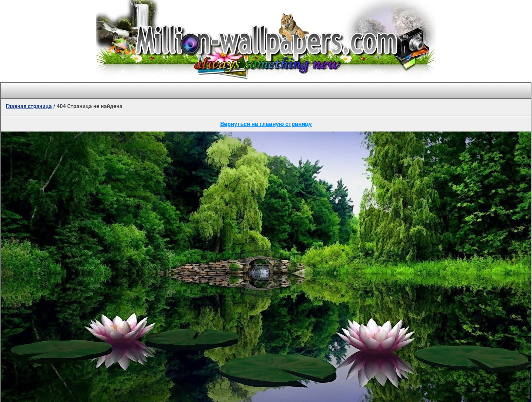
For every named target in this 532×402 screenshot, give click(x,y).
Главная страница (29, 106)
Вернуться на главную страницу (266, 124)
